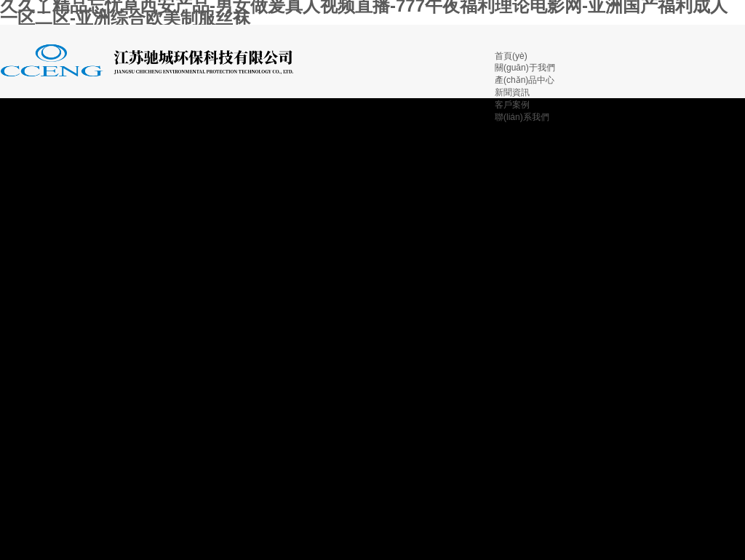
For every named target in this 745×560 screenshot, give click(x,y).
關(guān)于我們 (525, 68)
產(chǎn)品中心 (525, 80)
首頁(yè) (511, 56)
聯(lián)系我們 (522, 117)
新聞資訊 (512, 92)
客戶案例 (512, 105)
